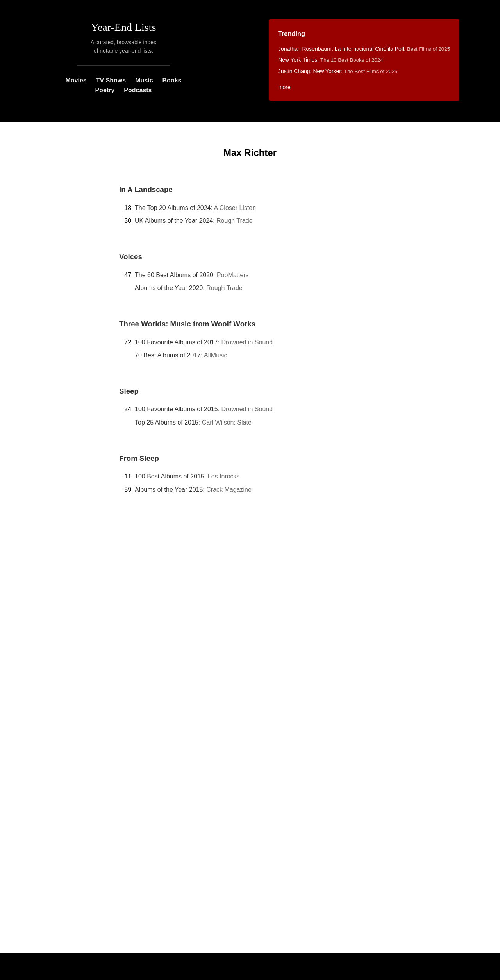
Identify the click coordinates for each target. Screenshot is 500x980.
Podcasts (138, 90)
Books (172, 80)
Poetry (105, 90)
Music (144, 80)
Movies (76, 80)
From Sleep (139, 458)
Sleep (129, 391)
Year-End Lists (124, 27)
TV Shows (111, 80)
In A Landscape (146, 189)
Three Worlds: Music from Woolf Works (187, 324)
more (284, 87)
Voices (131, 257)
